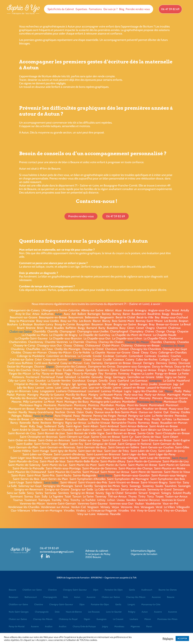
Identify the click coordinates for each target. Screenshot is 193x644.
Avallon (49, 626)
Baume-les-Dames (168, 590)
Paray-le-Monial (43, 416)
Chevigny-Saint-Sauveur (75, 590)
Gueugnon (155, 381)
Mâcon (169, 391)
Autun (59, 314)
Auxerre (158, 612)
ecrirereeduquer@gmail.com (57, 552)
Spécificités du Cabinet (61, 9)
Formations (95, 9)
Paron (149, 626)
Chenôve (52, 590)
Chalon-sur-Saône (21, 331)
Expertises (81, 9)
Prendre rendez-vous (138, 9)
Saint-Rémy (105, 475)
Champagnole (50, 597)
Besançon (13, 597)
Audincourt (147, 590)
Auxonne (91, 597)
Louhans (134, 619)
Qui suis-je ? (110, 9)
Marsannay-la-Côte (151, 604)
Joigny (105, 626)
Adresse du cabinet (97, 551)
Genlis (132, 590)
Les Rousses (94, 612)
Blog (122, 9)
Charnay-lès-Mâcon (137, 342)
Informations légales (143, 551)
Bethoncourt (31, 597)
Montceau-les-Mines (150, 402)
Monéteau (119, 626)
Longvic (131, 604)
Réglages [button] (168, 639)
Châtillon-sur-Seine (32, 590)
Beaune (12, 590)
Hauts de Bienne (74, 612)
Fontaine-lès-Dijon (114, 590)
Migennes (135, 626)
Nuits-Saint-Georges (19, 612)
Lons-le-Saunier (114, 612)
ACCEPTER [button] (182, 638)
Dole (65, 597)
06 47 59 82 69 (49, 548)
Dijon (96, 590)
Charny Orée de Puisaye (84, 626)
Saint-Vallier (51, 482)
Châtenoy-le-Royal (173, 345)
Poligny (132, 612)
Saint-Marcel (180, 458)
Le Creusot (75, 360)
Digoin (50, 367)
